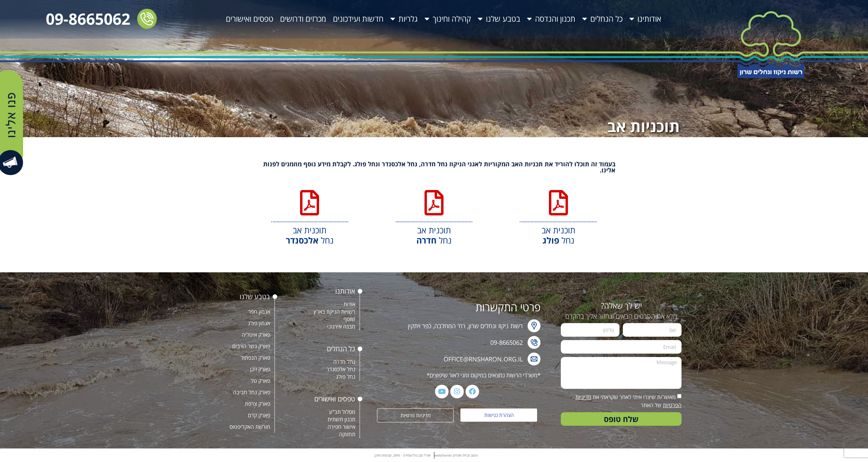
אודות (349, 304)
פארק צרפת (258, 404)
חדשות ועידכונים (358, 19)
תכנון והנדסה (551, 19)
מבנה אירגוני (341, 327)
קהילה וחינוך (448, 19)
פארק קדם (259, 415)
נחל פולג (346, 377)
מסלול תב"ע (342, 412)
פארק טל (261, 381)
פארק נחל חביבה (252, 392)
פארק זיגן (260, 369)
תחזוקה (347, 434)
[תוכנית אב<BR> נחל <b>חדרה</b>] (434, 203)
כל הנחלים (602, 19)
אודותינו (645, 19)
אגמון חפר (259, 312)
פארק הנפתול (255, 358)
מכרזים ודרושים (303, 19)
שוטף (349, 319)
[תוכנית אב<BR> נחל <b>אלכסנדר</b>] (310, 203)
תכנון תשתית (341, 419)
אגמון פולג (259, 323)
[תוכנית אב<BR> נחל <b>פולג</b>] (558, 203)
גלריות (404, 19)
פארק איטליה (256, 335)
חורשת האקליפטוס (250, 427)
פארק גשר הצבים (251, 346)
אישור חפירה (341, 427)
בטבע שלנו (499, 19)
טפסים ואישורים (250, 19)
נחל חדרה (344, 362)
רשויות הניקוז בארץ (334, 312)
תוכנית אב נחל (558, 235)
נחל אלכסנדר (341, 369)
